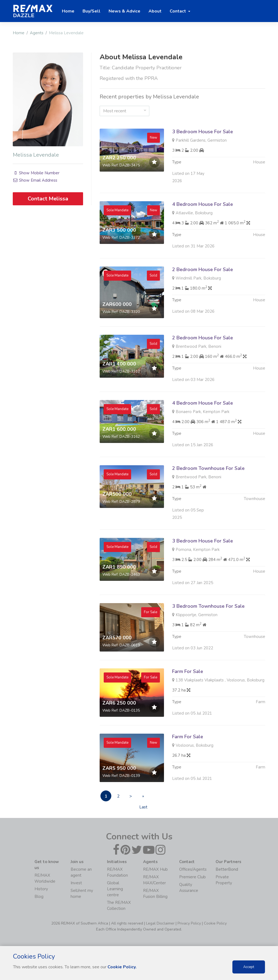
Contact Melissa (48, 199)
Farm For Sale (188, 698)
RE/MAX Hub (155, 869)
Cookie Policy (215, 923)
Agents (37, 33)
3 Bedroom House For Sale (203, 132)
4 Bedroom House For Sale (203, 231)
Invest (76, 883)
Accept (249, 967)
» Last (143, 797)
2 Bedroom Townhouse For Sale (208, 495)
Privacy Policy (189, 923)
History (41, 889)
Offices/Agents (193, 869)
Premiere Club (192, 877)
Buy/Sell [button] (91, 11)
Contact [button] (178, 11)
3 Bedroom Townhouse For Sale (208, 632)
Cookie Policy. (122, 967)
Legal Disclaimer (160, 923)
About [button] (155, 11)
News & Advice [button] (124, 11)
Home (19, 33)
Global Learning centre (115, 889)
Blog (39, 897)
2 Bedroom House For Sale (203, 296)
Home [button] (68, 11)
